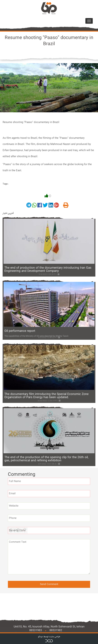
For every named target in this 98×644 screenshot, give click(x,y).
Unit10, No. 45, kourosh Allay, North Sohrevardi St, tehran (49, 627)
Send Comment (49, 584)
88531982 (56, 630)
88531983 (36, 630)
